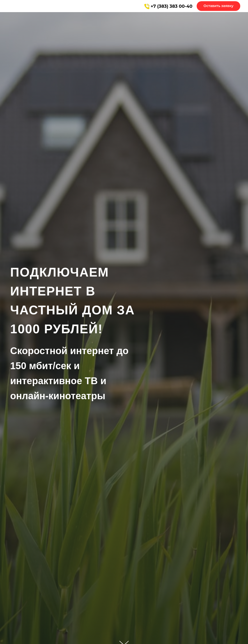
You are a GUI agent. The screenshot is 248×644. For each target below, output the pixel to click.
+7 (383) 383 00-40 (171, 6)
